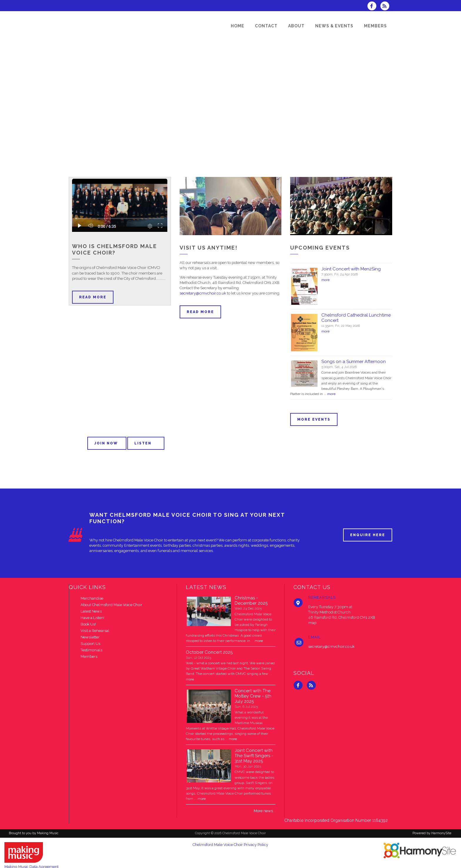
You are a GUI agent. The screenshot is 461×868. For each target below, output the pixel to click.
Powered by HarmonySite (432, 833)
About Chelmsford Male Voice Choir (111, 605)
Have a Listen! (92, 618)
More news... (265, 811)
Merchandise (92, 598)
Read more (93, 297)
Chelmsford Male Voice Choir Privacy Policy (230, 845)
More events (314, 419)
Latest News (91, 611)
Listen (146, 443)
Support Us (90, 644)
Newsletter (90, 637)
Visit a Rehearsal (95, 631)
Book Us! (88, 624)
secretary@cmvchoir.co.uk (203, 293)
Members (89, 657)
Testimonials (91, 650)
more (325, 280)
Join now (107, 443)
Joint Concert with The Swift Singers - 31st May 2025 (254, 756)
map (312, 623)
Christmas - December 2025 (251, 601)
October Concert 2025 (209, 652)
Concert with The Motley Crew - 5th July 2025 (253, 696)
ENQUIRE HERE (368, 535)
